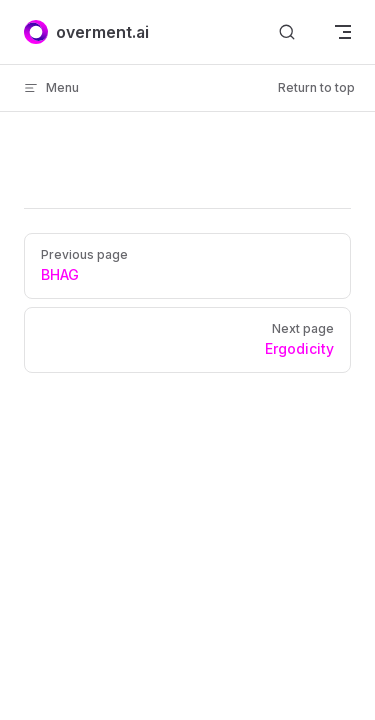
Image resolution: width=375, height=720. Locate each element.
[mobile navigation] (343, 32)
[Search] (287, 32)
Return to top (316, 87)
